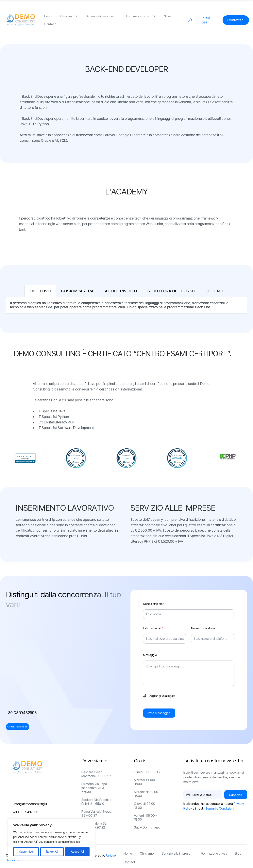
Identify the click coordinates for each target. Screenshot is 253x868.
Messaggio (150, 655)
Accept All (77, 852)
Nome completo (154, 604)
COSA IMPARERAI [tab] (78, 291)
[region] (51, 839)
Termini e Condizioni (220, 808)
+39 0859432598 (21, 713)
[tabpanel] (126, 305)
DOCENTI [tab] (214, 291)
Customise (26, 852)
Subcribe (236, 795)
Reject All (52, 852)
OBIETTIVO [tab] (40, 291)
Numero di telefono (203, 628)
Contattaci (236, 20)
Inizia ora (206, 20)
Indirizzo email (153, 628)
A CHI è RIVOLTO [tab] (121, 291)
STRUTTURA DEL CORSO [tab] (171, 291)
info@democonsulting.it (30, 804)
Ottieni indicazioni (18, 727)
